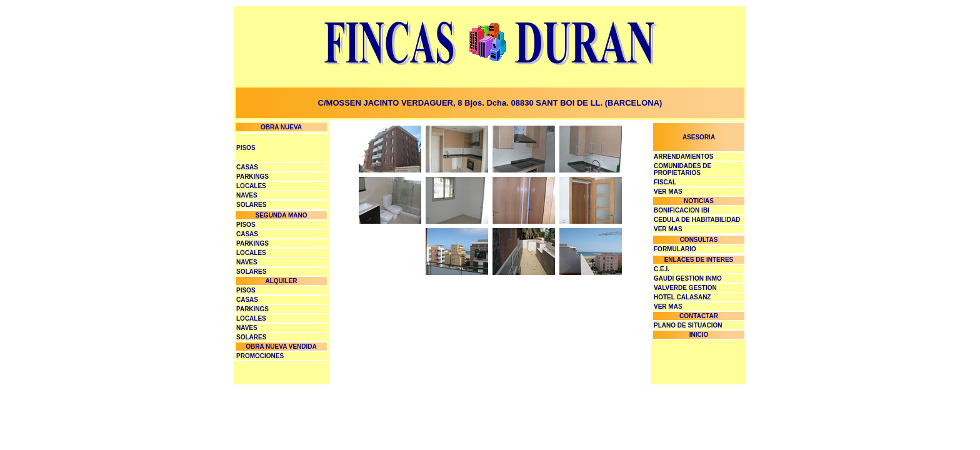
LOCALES (251, 186)
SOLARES (251, 205)
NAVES (247, 195)
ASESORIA (699, 137)
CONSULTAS (699, 240)
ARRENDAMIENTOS (683, 157)
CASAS (247, 167)
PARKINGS (252, 177)
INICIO (699, 335)
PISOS (246, 148)
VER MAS (668, 307)
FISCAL (665, 182)
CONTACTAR (699, 316)
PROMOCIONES (260, 356)
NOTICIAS (699, 201)
